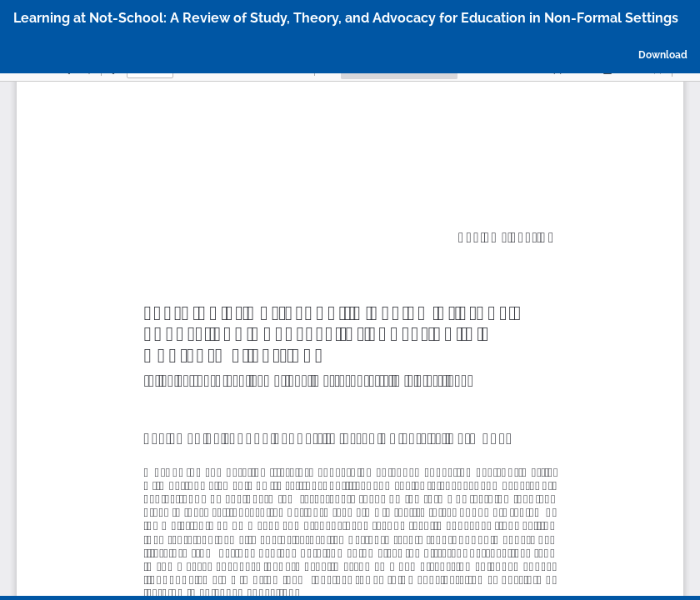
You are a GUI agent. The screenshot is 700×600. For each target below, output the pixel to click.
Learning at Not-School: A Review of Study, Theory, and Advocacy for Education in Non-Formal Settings (346, 18)
